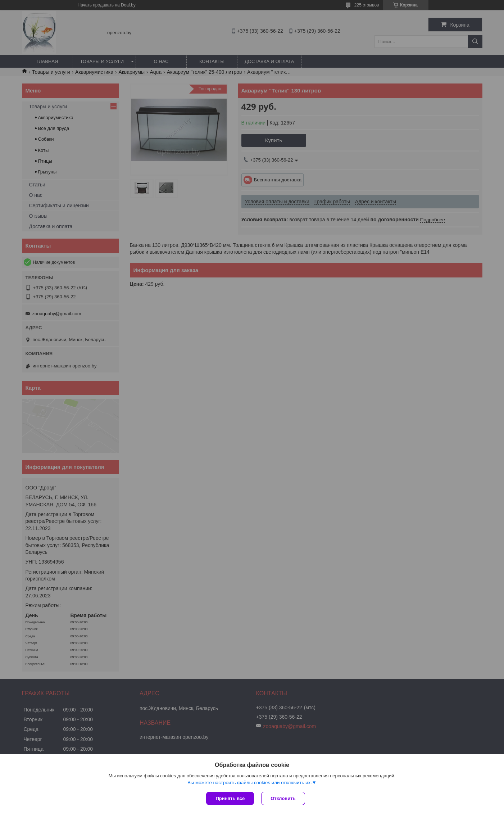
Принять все (230, 798)
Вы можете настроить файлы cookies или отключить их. (250, 783)
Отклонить (283, 798)
